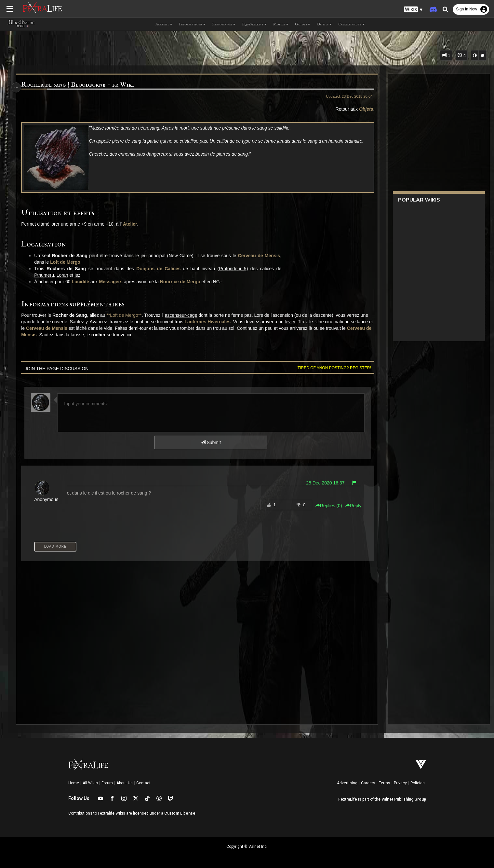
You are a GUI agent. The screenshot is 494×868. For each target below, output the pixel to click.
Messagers (113, 282)
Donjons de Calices (161, 269)
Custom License (180, 813)
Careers (368, 783)
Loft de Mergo (68, 262)
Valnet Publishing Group (404, 799)
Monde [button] (281, 24)
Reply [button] (350, 506)
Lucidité (83, 282)
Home (74, 783)
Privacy (400, 783)
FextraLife (348, 799)
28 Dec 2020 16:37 (322, 483)
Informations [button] (192, 24)
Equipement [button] (254, 24)
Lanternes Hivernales (219, 322)
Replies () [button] (325, 506)
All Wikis (90, 783)
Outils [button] (324, 24)
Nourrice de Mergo (183, 282)
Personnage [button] (224, 24)
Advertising (347, 783)
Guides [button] (303, 24)
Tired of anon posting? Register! (331, 368)
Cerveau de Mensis (262, 256)
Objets (363, 109)
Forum (107, 783)
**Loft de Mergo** (127, 315)
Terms (385, 783)
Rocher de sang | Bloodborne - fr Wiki (80, 85)
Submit (210, 442)
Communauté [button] (352, 24)
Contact (143, 783)
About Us (125, 783)
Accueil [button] (164, 24)
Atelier (133, 224)
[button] (413, 10)
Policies (418, 783)
